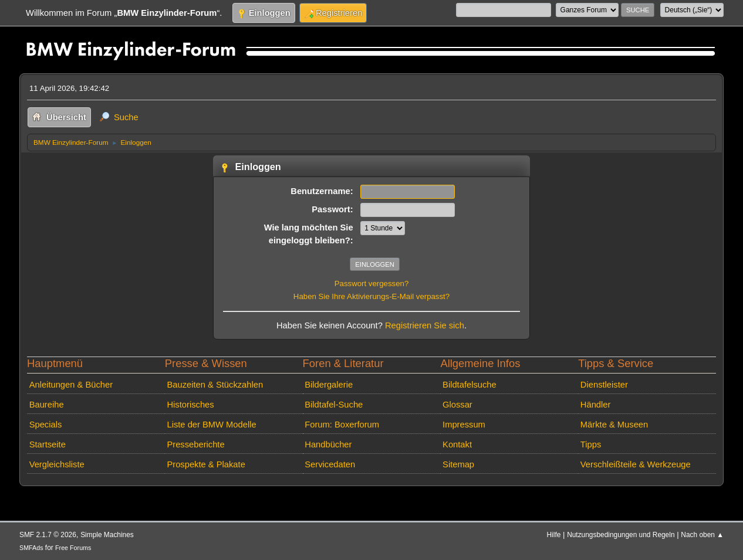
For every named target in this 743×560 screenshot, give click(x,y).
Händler (596, 405)
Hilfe (554, 535)
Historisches (190, 405)
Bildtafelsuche (470, 385)
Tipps (591, 444)
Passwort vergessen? (372, 284)
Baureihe (47, 405)
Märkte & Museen (614, 425)
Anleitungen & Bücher (71, 385)
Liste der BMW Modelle (211, 425)
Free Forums (73, 548)
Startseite (48, 444)
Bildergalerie (329, 385)
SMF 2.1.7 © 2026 (48, 535)
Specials (46, 425)
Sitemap (458, 464)
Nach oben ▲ (702, 535)
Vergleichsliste (57, 464)
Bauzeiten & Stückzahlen (215, 385)
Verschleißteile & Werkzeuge (636, 464)
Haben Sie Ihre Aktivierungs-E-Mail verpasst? (372, 296)
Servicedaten (330, 464)
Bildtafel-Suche (334, 405)
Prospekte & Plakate (206, 464)
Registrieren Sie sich (425, 325)
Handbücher (328, 444)
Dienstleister (604, 385)
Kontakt (457, 444)
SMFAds (31, 548)
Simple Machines (107, 535)
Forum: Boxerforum (342, 425)
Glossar (457, 405)
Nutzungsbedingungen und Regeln (621, 535)
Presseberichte (195, 444)
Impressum (464, 425)
